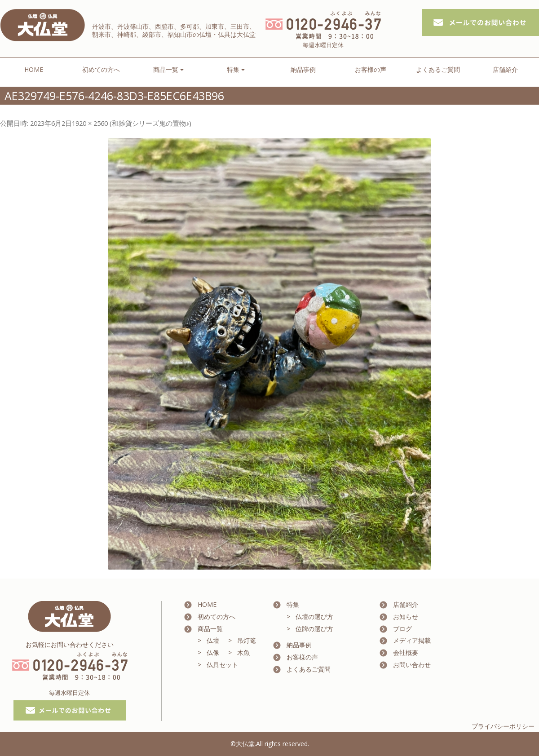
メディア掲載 (412, 640)
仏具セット (222, 665)
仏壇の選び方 (314, 617)
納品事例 (303, 69)
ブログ (402, 629)
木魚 (243, 652)
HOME (34, 69)
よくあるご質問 (438, 69)
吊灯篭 (247, 640)
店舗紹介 (505, 69)
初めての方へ (101, 69)
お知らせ (406, 617)
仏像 (213, 652)
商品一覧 (210, 629)
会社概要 (406, 652)
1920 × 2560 (90, 123)
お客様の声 (371, 69)
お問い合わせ (412, 665)
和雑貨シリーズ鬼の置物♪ (150, 123)
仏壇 (213, 640)
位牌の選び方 (314, 629)
